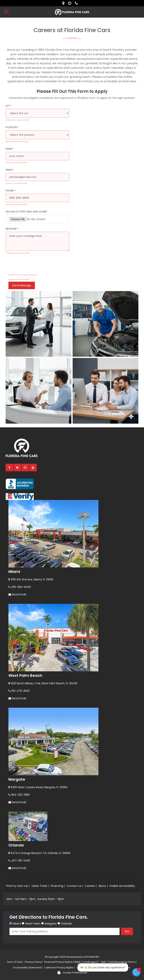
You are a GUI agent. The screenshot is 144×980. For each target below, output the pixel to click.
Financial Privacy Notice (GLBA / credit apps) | (72, 962)
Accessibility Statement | (28, 968)
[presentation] (37, 265)
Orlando (16, 845)
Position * (12, 127)
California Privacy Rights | (59, 968)
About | (103, 886)
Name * (10, 149)
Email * (10, 170)
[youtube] (33, 467)
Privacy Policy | (34, 962)
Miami (14, 572)
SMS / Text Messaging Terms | (119, 962)
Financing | (58, 886)
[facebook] (10, 467)
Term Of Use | (15, 962)
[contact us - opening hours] (71, 3)
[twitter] (17, 467)
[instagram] (25, 467)
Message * (12, 229)
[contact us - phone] (77, 3)
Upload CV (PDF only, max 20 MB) (26, 212)
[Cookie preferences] (72, 973)
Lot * (9, 106)
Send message (22, 285)
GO (127, 931)
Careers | (91, 886)
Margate (17, 779)
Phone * (11, 191)
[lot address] (64, 3)
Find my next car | (18, 886)
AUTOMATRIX (91, 957)
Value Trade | (40, 886)
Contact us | (75, 886)
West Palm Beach (25, 675)
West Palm (33, 923)
